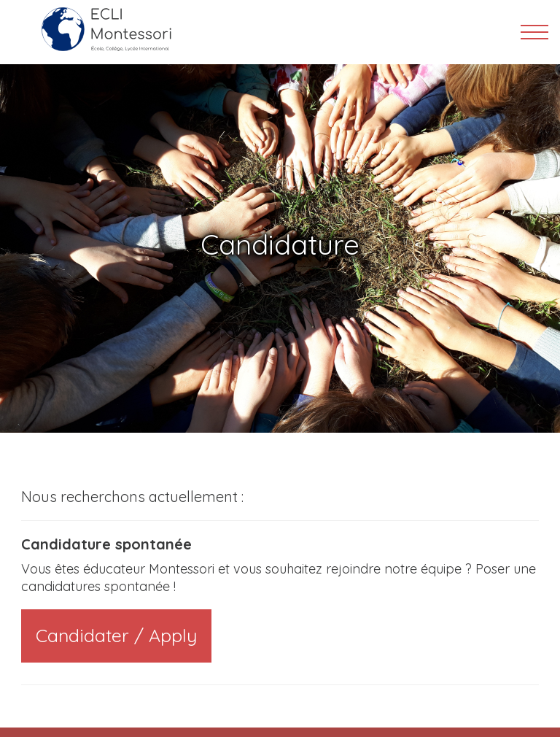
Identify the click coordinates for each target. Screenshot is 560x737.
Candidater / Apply (116, 635)
